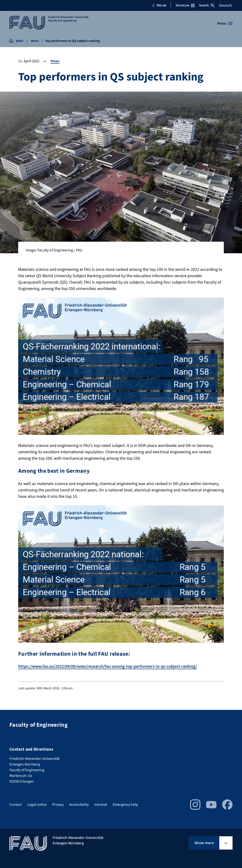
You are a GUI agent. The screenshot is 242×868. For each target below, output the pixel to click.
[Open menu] (225, 23)
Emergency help (125, 805)
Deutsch (226, 5)
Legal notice (37, 805)
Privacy (58, 805)
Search (207, 5)
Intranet (101, 805)
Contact (16, 805)
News (55, 61)
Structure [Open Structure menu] (185, 5)
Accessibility (79, 805)
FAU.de (159, 5)
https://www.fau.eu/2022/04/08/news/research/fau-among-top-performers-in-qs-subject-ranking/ (108, 666)
